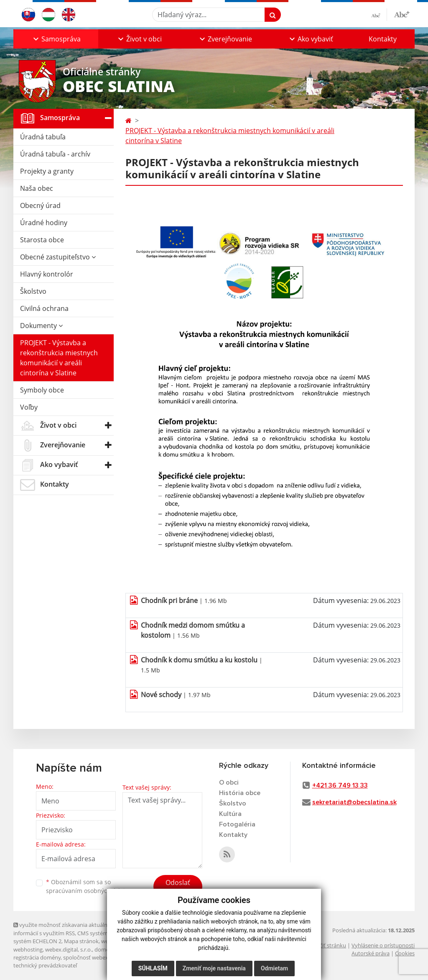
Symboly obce (42, 390)
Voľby (29, 407)
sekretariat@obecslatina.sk (354, 802)
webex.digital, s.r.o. (69, 949)
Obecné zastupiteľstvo (58, 257)
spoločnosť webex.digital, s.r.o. (101, 957)
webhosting (28, 949)
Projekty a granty (47, 171)
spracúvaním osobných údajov (89, 891)
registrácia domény (37, 957)
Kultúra (230, 814)
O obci (229, 782)
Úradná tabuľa (43, 137)
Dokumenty (41, 326)
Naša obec (37, 188)
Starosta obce (42, 240)
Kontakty (383, 39)
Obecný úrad (40, 205)
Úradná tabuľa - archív (55, 154)
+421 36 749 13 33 (340, 785)
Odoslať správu (178, 888)
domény (105, 949)
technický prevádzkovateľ (45, 965)
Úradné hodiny (44, 223)
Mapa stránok (81, 941)
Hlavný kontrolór (47, 274)
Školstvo (33, 291)
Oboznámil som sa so (89, 886)
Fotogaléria (237, 824)
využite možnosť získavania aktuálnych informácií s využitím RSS (65, 929)
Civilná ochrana (44, 308)
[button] (56, 39)
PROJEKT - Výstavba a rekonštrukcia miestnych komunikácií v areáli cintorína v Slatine (59, 358)
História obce (240, 793)
